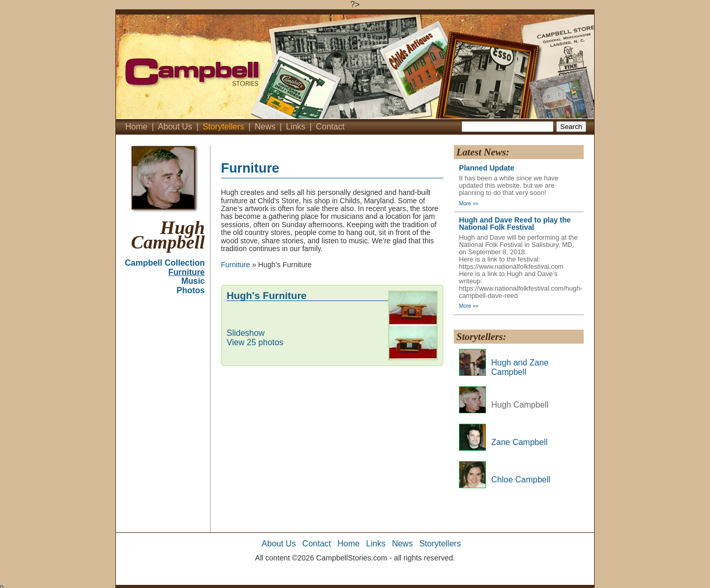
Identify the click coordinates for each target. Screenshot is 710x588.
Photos (191, 290)
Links (295, 127)
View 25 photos (255, 342)
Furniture (187, 272)
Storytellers (223, 127)
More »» (469, 204)
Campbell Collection (165, 263)
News (265, 127)
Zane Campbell (520, 442)
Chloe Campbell (521, 480)
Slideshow (246, 333)
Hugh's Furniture (267, 296)
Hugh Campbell (168, 235)
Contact (330, 127)
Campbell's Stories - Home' (246, 67)
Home (136, 127)
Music (193, 281)
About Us (175, 127)
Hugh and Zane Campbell (520, 367)
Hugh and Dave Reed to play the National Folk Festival (515, 224)
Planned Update (487, 168)
